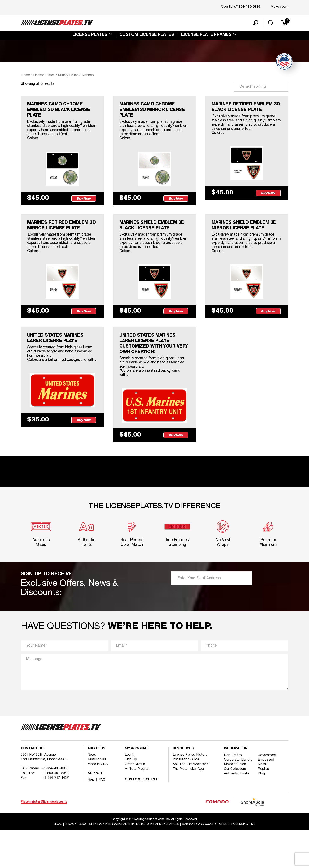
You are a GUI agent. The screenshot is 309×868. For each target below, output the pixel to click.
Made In (98, 802)
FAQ (102, 817)
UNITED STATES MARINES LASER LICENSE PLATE (60, 369)
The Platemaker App (189, 807)
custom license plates (147, 36)
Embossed (267, 797)
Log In (130, 792)
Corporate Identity (239, 797)
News (92, 792)
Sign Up (131, 797)
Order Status (136, 802)
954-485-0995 (249, 7)
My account (137, 786)
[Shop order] (261, 87)
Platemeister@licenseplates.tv (44, 839)
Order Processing (242, 862)
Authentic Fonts (237, 812)
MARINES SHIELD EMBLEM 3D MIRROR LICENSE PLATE (247, 239)
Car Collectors (236, 807)
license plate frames (206, 36)
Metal (263, 802)
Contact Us (33, 786)
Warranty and (202, 862)
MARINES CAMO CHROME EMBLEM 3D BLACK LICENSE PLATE (60, 112)
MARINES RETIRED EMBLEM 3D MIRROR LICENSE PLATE (54, 242)
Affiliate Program (139, 807)
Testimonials (98, 797)
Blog (262, 812)
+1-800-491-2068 (55, 811)
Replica (265, 807)
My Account (279, 7)
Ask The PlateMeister (191, 802)
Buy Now (84, 211)
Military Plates (70, 76)
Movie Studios (236, 802)
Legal (52, 862)
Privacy (71, 862)
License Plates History (191, 792)
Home (25, 76)
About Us (97, 786)
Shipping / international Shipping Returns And (133, 862)
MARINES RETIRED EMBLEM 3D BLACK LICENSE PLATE (236, 112)
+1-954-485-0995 (55, 807)
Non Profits (233, 793)
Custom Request (142, 817)
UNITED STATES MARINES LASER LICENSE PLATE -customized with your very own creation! (152, 375)
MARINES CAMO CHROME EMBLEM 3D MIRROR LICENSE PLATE (152, 112)
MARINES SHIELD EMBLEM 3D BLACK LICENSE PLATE (153, 239)
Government (269, 793)
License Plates (90, 36)
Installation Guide (187, 797)
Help (91, 817)
